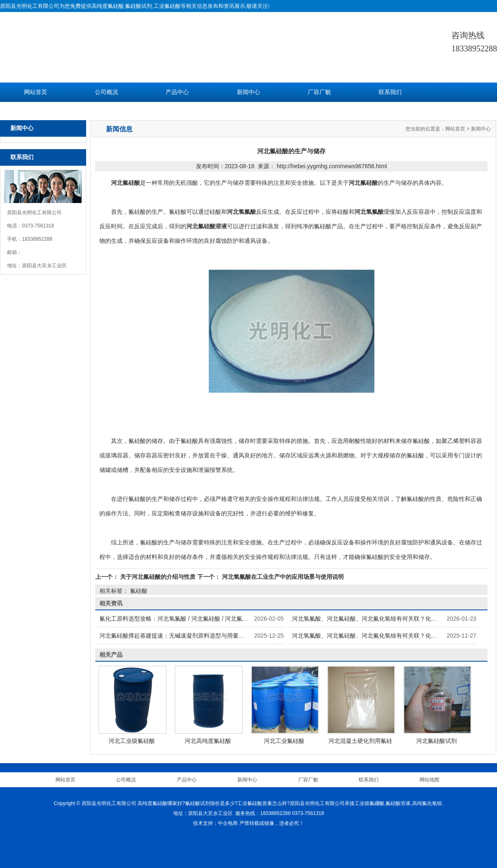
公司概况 (106, 92)
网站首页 (36, 92)
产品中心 (177, 92)
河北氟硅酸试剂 (437, 741)
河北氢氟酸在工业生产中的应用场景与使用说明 (282, 577)
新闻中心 (248, 92)
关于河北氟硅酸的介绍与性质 (158, 577)
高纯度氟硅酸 (108, 6)
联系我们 (390, 92)
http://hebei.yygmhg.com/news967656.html (332, 166)
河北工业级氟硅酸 (132, 741)
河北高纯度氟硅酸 (208, 741)
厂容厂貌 (319, 92)
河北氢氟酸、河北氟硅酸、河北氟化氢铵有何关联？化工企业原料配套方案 (388, 619)
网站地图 (429, 780)
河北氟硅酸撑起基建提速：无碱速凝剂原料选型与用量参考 (175, 636)
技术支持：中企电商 (215, 823)
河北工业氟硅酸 (284, 741)
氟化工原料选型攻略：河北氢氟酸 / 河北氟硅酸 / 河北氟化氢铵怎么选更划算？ (200, 619)
